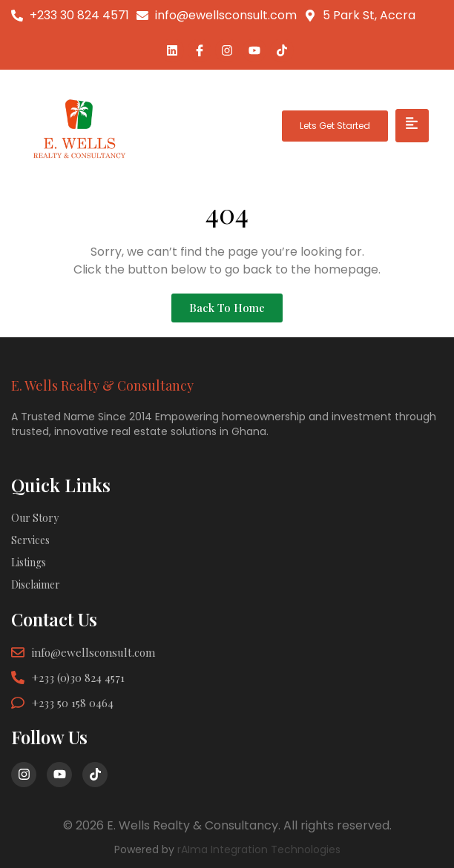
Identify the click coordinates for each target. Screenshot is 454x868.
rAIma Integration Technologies (259, 849)
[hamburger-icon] (412, 126)
